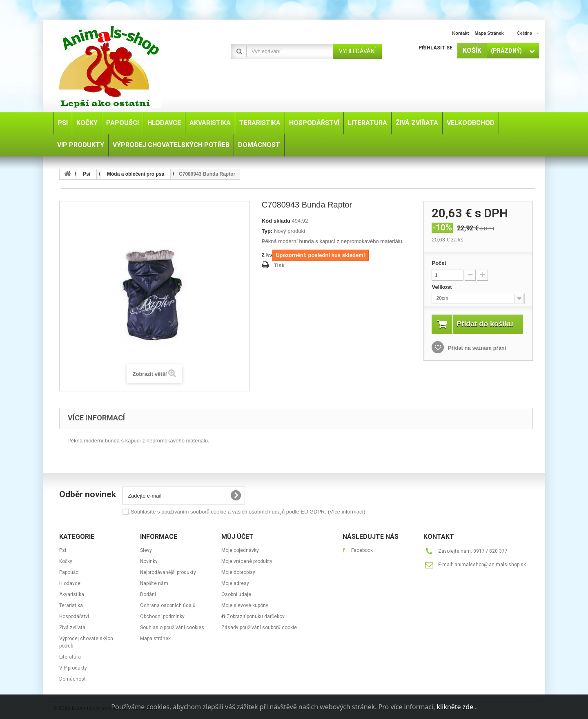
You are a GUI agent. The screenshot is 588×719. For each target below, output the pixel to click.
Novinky (149, 561)
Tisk (279, 265)
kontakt (460, 33)
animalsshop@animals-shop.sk (490, 565)
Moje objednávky (240, 550)
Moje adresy (235, 583)
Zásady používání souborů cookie (259, 627)
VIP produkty (73, 668)
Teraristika (71, 605)
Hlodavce (70, 583)
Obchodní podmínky (162, 616)
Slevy (146, 550)
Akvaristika (72, 594)
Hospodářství (74, 616)
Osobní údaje (236, 594)
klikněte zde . (457, 707)
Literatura (70, 657)
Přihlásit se (435, 48)
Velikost (442, 287)
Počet (439, 263)
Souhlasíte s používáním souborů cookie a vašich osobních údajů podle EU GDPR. (248, 512)
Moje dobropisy (238, 572)
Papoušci (69, 572)
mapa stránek (489, 33)
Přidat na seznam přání (476, 357)
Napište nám (154, 583)
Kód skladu (276, 221)
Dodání (148, 594)
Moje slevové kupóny (245, 605)
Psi (63, 550)
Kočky (66, 561)
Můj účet (237, 537)
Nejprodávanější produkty (168, 572)
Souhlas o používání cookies (172, 627)
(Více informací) (347, 512)
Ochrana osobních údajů (168, 605)
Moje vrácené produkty (247, 561)
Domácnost (72, 679)
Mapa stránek (155, 639)
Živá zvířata (72, 627)
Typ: (267, 231)
